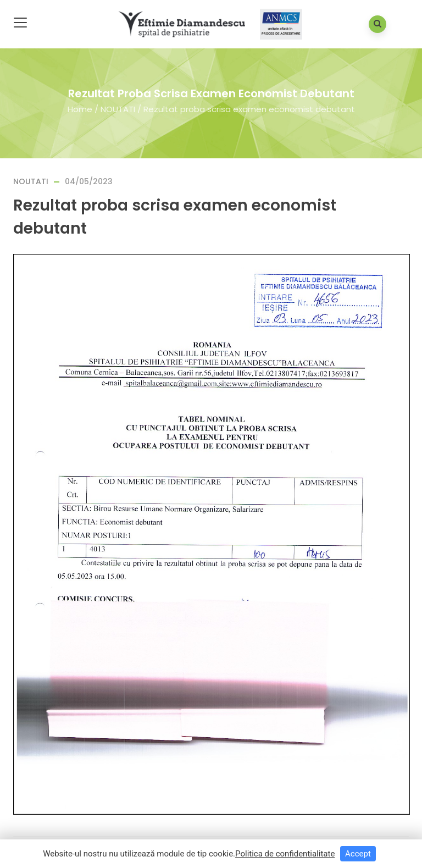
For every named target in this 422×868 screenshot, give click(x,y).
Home (80, 109)
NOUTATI (118, 109)
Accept (358, 854)
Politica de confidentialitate (285, 854)
